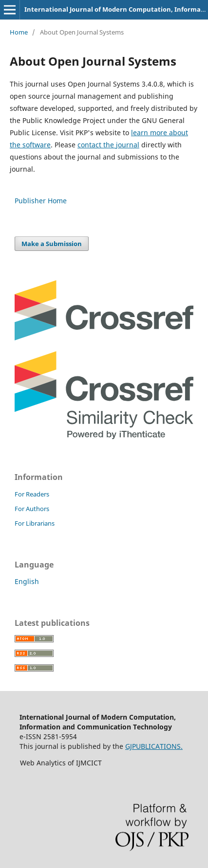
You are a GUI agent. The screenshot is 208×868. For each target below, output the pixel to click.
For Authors (32, 509)
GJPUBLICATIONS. (154, 746)
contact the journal (108, 145)
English (27, 581)
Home (19, 32)
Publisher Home (41, 201)
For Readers (32, 494)
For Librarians (35, 523)
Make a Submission (52, 244)
